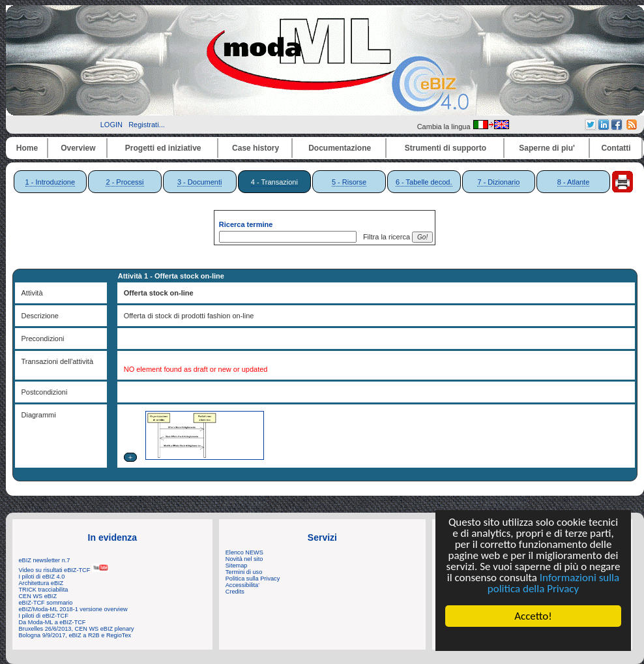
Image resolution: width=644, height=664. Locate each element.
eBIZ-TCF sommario (46, 603)
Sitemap (237, 566)
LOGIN (111, 125)
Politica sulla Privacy (253, 579)
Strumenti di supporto (446, 148)
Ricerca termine (246, 224)
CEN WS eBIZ (38, 596)
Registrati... (147, 125)
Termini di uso (244, 572)
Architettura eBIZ (41, 583)
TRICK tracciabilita (44, 590)
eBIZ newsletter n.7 (45, 560)
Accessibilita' (242, 585)
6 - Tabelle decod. (424, 182)
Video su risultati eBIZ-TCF (64, 570)
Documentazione (340, 148)
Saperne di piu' (547, 148)
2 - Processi (124, 182)
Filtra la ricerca (385, 237)
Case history (256, 148)
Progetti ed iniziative (163, 148)
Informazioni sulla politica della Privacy (553, 583)
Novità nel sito (244, 559)
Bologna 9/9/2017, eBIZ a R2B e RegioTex (75, 635)
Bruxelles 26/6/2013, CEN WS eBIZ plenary (77, 629)
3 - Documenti (199, 182)
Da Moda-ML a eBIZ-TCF (52, 622)
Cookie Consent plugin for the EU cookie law (533, 639)
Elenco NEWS (244, 552)
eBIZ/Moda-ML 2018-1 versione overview (73, 609)
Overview (78, 148)
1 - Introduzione (50, 182)
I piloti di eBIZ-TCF (44, 616)
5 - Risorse (349, 182)
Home (27, 148)
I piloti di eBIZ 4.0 (42, 577)
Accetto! (533, 616)
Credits (235, 592)
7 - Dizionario (498, 182)
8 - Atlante (574, 182)
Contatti (616, 148)
